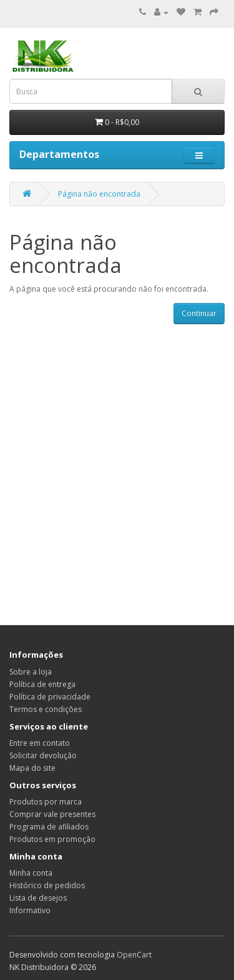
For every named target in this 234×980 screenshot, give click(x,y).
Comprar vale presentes (52, 814)
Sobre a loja (31, 672)
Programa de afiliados (49, 827)
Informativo (30, 910)
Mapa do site (32, 768)
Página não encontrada (99, 194)
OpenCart (134, 955)
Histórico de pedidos (47, 885)
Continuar (199, 313)
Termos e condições (46, 709)
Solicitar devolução (43, 755)
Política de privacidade (50, 697)
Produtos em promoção (52, 839)
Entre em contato (40, 743)
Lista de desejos (38, 898)
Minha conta (31, 873)
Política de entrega (42, 684)
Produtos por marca (46, 802)
